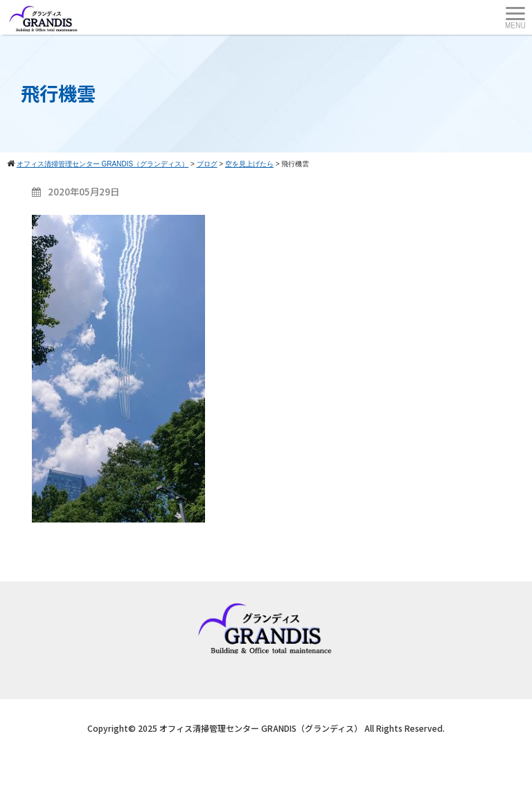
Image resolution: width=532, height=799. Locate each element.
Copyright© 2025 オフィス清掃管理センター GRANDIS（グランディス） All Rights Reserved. (266, 728)
